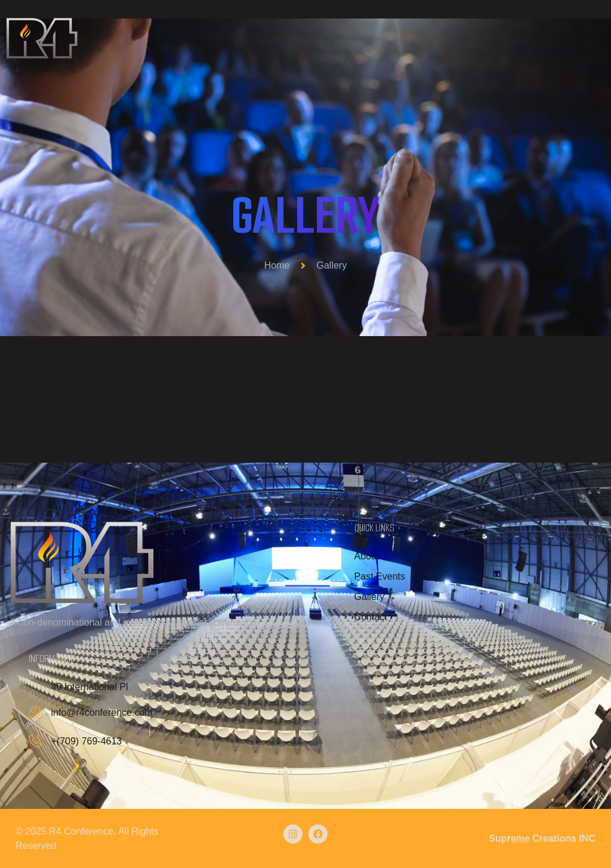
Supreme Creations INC (542, 838)
